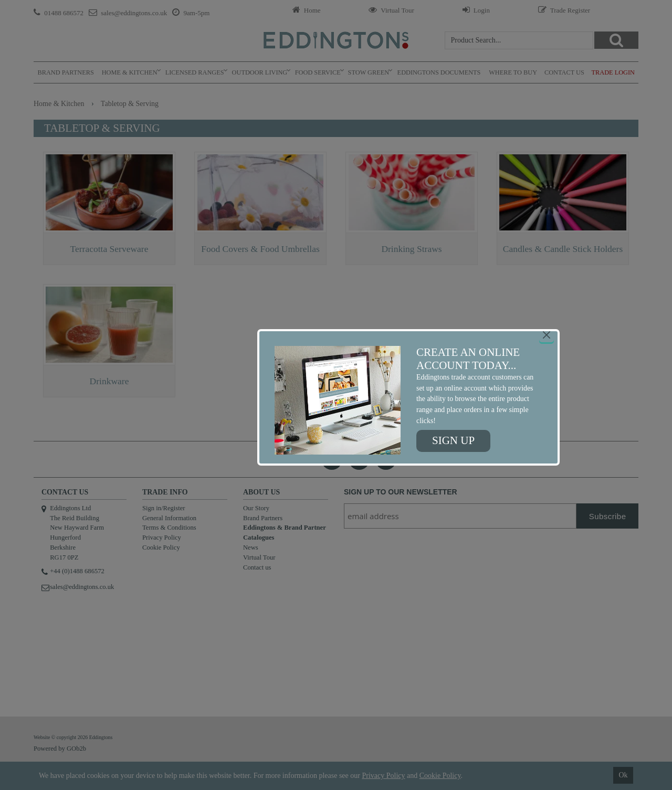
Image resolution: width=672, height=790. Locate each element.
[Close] (547, 335)
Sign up (453, 440)
